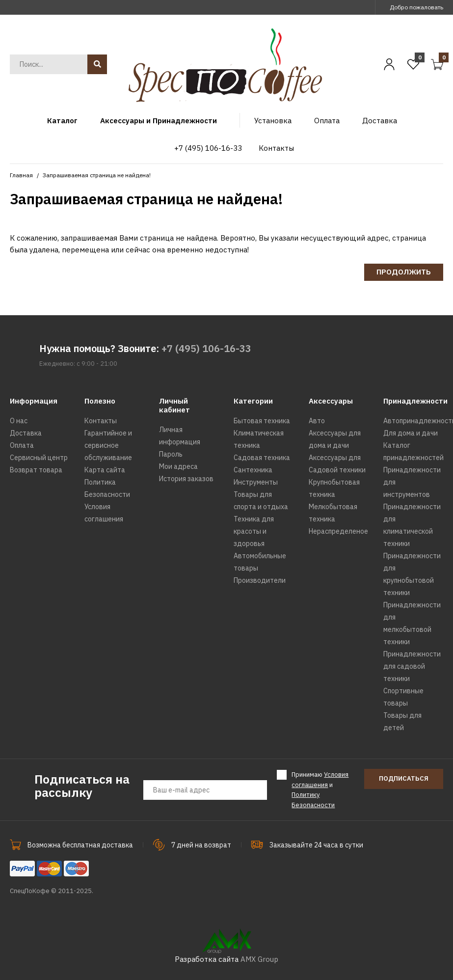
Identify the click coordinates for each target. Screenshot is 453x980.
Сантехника (253, 470)
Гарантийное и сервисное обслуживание (108, 445)
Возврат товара (36, 470)
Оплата (22, 445)
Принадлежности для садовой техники (412, 666)
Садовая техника (262, 458)
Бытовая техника (262, 421)
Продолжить (404, 272)
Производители (260, 580)
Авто (317, 421)
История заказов (186, 479)
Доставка (26, 433)
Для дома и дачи (411, 433)
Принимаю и (320, 789)
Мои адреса (178, 466)
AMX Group (259, 959)
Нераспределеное (338, 531)
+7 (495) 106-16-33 (206, 348)
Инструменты (256, 482)
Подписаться (404, 778)
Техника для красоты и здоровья (254, 531)
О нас (19, 421)
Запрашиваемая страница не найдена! (97, 175)
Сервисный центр (39, 458)
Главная (21, 175)
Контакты (101, 421)
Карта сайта (105, 470)
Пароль (171, 454)
